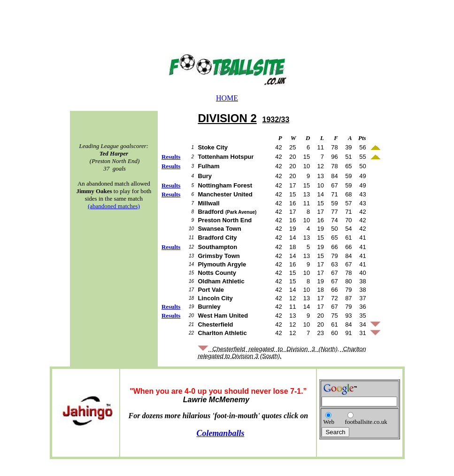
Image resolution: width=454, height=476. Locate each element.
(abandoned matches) (114, 206)
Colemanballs (220, 433)
